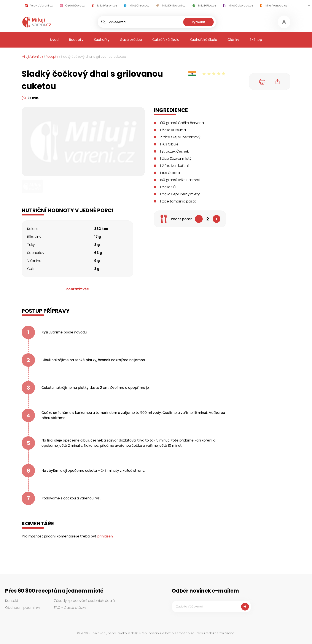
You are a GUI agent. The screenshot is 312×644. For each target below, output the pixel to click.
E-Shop (256, 40)
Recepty (76, 40)
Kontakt (12, 601)
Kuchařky (102, 40)
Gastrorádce (131, 40)
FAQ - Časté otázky (70, 608)
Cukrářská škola (166, 40)
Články (233, 40)
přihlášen (105, 536)
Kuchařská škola (203, 40)
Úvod (54, 40)
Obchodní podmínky (23, 608)
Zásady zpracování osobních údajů (84, 601)
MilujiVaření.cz (32, 57)
